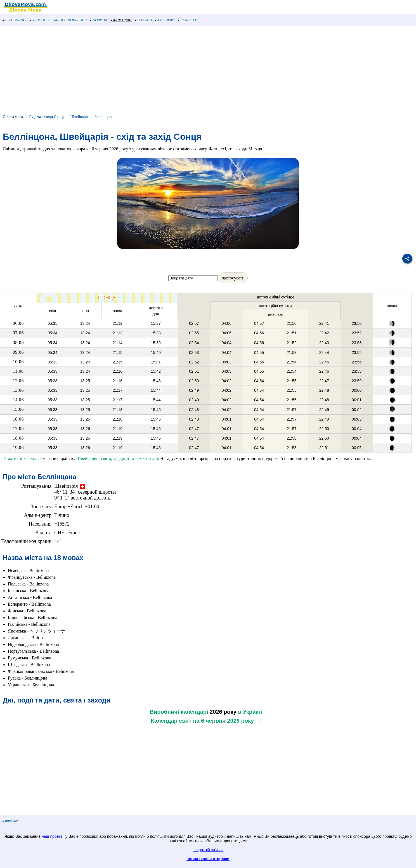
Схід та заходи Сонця (47, 117)
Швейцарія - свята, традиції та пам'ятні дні (117, 459)
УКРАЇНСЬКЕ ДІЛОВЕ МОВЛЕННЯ (58, 20)
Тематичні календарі (22, 459)
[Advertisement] (168, 71)
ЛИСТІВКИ (165, 20)
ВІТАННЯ (143, 20)
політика (11, 821)
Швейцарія (80, 117)
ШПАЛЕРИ (188, 20)
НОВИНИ (99, 20)
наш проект (52, 836)
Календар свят (171, 721)
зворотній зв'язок (208, 850)
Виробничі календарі (179, 712)
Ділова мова (13, 117)
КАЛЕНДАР (121, 20)
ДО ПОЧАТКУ (15, 20)
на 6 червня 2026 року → (227, 721)
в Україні (250, 712)
